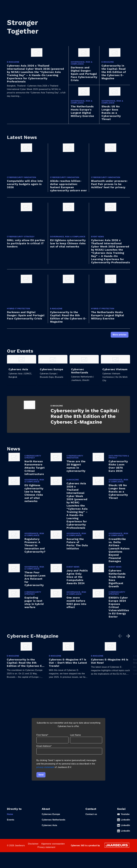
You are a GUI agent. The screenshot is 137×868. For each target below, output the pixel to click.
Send (41, 778)
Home (10, 817)
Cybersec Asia (49, 828)
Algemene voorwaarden (53, 847)
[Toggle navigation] (128, 6)
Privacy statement (46, 850)
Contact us (91, 817)
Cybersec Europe (51, 817)
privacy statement (46, 770)
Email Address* (44, 749)
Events (11, 823)
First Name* (42, 738)
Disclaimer (33, 847)
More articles (120, 335)
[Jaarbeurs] (117, 848)
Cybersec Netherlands (54, 823)
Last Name (75, 738)
